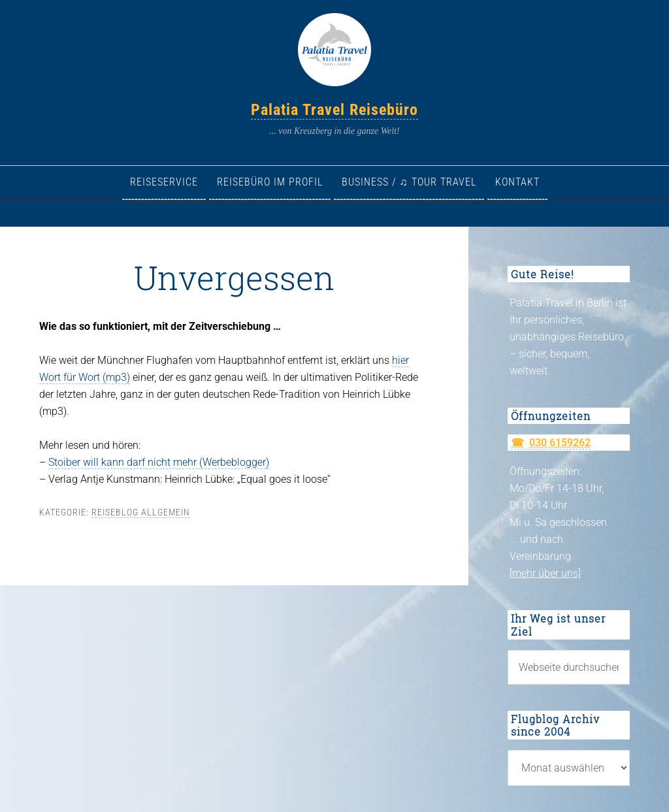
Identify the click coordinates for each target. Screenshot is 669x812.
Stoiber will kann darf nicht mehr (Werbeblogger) (159, 462)
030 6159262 (560, 443)
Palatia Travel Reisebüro (334, 110)
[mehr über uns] (545, 573)
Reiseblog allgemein (141, 512)
